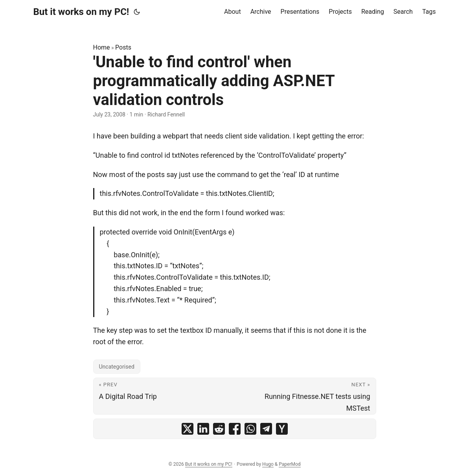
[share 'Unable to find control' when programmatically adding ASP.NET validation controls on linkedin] (203, 429)
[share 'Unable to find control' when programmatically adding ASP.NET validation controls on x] (188, 429)
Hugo (268, 464)
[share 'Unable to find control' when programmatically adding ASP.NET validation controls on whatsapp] (250, 429)
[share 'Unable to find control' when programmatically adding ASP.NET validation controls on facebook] (235, 429)
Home (102, 47)
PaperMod (290, 464)
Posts (123, 47)
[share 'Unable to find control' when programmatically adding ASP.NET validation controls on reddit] (219, 429)
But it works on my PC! (81, 12)
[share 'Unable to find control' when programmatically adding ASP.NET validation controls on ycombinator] (282, 429)
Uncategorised (117, 367)
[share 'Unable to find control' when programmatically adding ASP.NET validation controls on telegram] (266, 429)
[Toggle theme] (137, 12)
